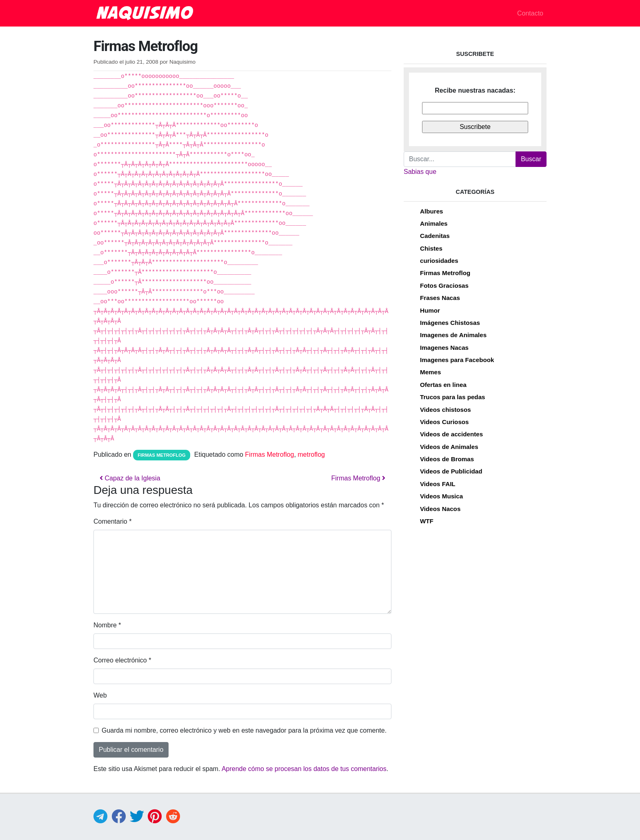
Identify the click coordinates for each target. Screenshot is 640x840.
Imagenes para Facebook (457, 360)
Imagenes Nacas (444, 348)
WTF (427, 521)
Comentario (112, 521)
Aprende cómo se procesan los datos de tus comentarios (304, 769)
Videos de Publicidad (451, 471)
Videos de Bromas (447, 459)
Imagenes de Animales (453, 335)
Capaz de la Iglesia (130, 478)
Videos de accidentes (451, 434)
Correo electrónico (122, 660)
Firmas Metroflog (161, 455)
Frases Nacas (440, 298)
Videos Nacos (440, 509)
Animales (434, 223)
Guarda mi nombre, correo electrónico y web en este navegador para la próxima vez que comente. (244, 730)
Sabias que (420, 172)
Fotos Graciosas (444, 286)
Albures (432, 211)
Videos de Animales (449, 447)
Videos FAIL (438, 484)
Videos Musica (441, 496)
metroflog (311, 454)
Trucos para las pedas (453, 397)
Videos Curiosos (444, 422)
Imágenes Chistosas (450, 323)
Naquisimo (182, 62)
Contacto (530, 13)
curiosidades (439, 261)
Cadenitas (435, 236)
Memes (431, 372)
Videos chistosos (446, 410)
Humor (430, 310)
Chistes (431, 248)
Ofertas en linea (443, 385)
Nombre (107, 625)
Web (100, 695)
